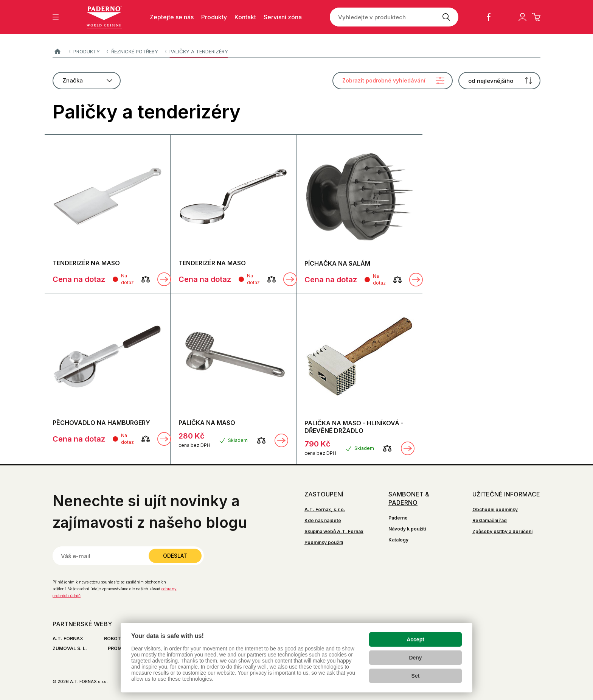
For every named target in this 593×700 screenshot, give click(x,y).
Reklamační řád (490, 520)
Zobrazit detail (164, 279)
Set (416, 676)
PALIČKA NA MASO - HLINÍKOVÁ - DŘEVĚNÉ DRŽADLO (354, 427)
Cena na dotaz (79, 279)
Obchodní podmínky (495, 509)
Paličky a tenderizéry (199, 51)
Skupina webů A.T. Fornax (334, 531)
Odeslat (175, 556)
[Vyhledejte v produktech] (382, 17)
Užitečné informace (506, 494)
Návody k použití (407, 529)
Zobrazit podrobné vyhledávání (384, 80)
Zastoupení (324, 494)
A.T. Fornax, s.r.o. (325, 509)
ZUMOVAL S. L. (70, 648)
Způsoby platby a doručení (502, 531)
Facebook (489, 17)
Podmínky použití (324, 542)
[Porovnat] (146, 279)
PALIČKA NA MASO (207, 423)
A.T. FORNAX (68, 639)
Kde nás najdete (323, 520)
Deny (415, 658)
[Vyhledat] (446, 17)
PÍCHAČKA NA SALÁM (337, 263)
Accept (415, 639)
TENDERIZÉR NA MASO (86, 263)
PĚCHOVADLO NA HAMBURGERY (101, 423)
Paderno (57, 52)
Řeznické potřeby (135, 51)
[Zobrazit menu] (56, 17)
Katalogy (398, 540)
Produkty (87, 51)
